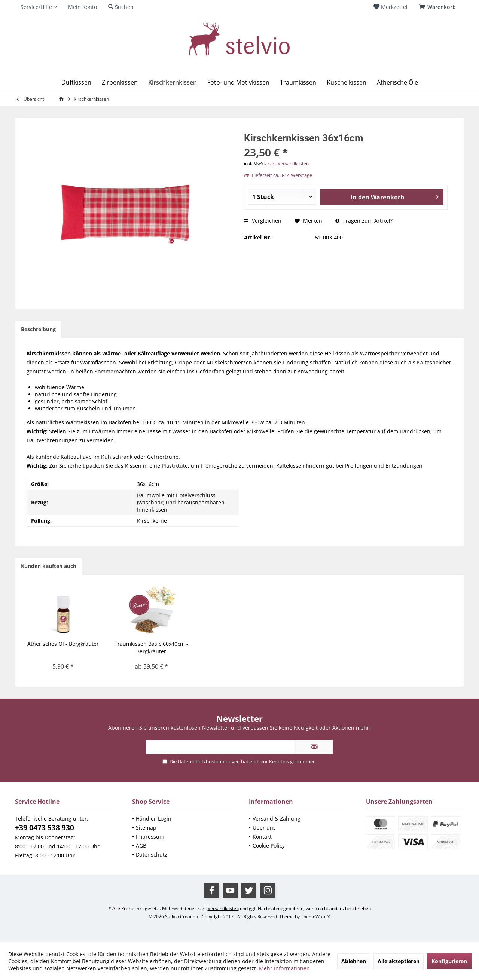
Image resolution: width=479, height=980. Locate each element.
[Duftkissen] (76, 83)
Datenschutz (152, 854)
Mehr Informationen (284, 968)
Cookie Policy (269, 845)
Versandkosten (223, 908)
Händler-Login (154, 819)
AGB (141, 845)
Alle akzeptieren (399, 961)
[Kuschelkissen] (347, 83)
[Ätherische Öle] (397, 83)
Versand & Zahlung (277, 819)
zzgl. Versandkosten (288, 163)
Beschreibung (38, 329)
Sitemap (146, 828)
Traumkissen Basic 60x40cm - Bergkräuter (151, 648)
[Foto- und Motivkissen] (238, 83)
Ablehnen (354, 961)
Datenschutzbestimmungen (209, 761)
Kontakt (262, 836)
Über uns (264, 828)
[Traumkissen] (298, 83)
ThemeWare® (316, 917)
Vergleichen (263, 221)
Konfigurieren (449, 961)
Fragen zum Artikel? (364, 221)
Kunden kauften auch (49, 566)
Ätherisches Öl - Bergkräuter (63, 644)
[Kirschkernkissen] (173, 83)
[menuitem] (439, 7)
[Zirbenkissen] (120, 83)
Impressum (150, 836)
